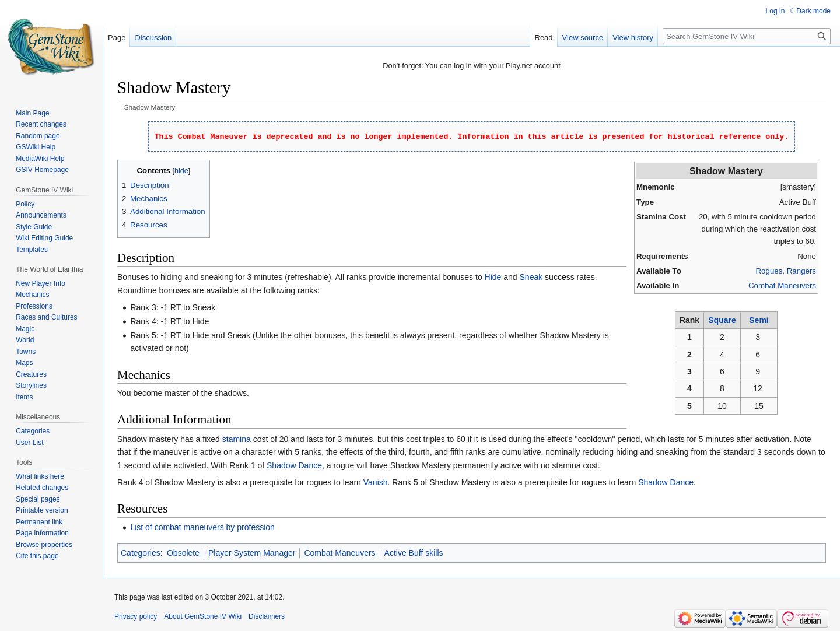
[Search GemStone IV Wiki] (747, 36)
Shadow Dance (294, 465)
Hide (493, 277)
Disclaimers (267, 616)
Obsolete (183, 553)
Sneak (531, 277)
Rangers (801, 271)
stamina (237, 439)
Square (722, 320)
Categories (141, 553)
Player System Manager (252, 553)
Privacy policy (136, 616)
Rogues (769, 271)
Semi (759, 320)
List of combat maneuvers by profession (202, 527)
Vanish (376, 482)
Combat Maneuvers (782, 285)
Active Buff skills (414, 553)
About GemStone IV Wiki (203, 616)
